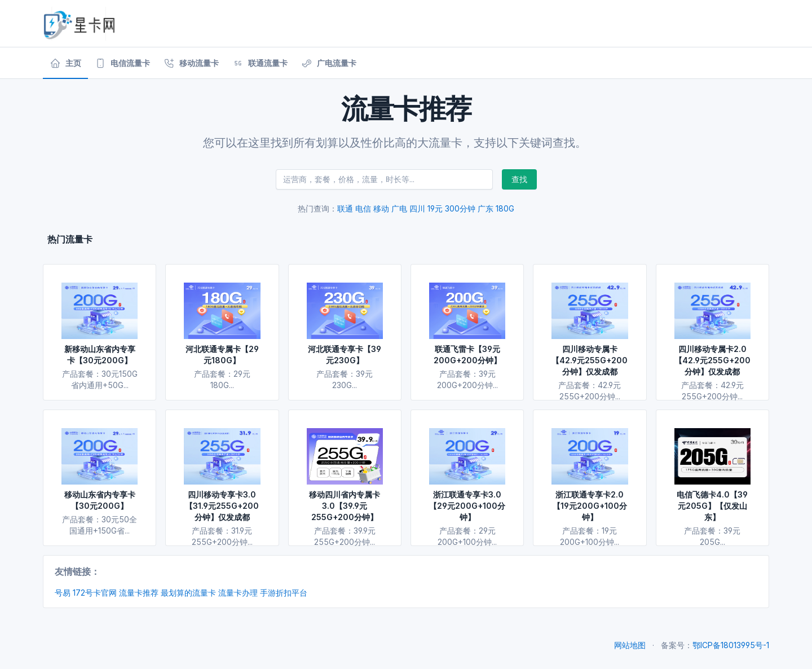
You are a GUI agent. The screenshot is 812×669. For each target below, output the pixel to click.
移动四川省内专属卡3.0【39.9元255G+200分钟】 (345, 506)
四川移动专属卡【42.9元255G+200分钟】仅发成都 (590, 360)
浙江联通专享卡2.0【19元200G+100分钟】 (590, 506)
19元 (435, 208)
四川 (417, 208)
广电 (399, 208)
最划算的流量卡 (188, 593)
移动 (381, 208)
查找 (519, 179)
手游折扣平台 (284, 593)
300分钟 (460, 208)
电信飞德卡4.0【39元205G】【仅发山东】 (712, 506)
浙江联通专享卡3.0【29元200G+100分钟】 (467, 506)
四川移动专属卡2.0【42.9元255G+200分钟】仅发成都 (712, 360)
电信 (363, 208)
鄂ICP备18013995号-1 (731, 645)
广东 (486, 208)
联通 (345, 208)
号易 (63, 593)
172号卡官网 (95, 593)
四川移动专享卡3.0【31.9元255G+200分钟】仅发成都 (222, 506)
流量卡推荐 (139, 593)
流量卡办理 (238, 593)
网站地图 (630, 645)
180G (505, 208)
